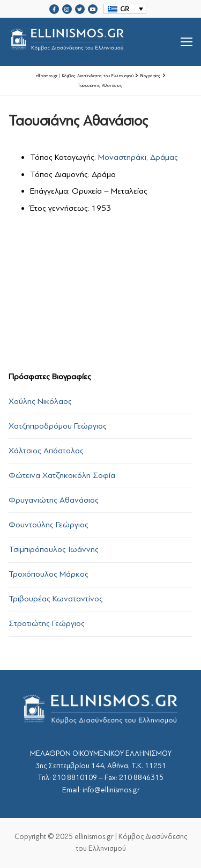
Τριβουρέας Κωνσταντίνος (56, 599)
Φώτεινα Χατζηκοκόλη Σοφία (62, 475)
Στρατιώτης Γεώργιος (47, 623)
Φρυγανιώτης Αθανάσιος (54, 500)
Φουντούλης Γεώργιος (49, 525)
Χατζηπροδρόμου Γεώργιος (58, 426)
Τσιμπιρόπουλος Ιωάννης (54, 549)
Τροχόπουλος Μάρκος (49, 574)
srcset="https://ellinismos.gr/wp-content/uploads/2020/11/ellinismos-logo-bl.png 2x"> (95, 42)
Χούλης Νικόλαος (40, 401)
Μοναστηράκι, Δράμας (138, 157)
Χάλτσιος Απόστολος (46, 451)
